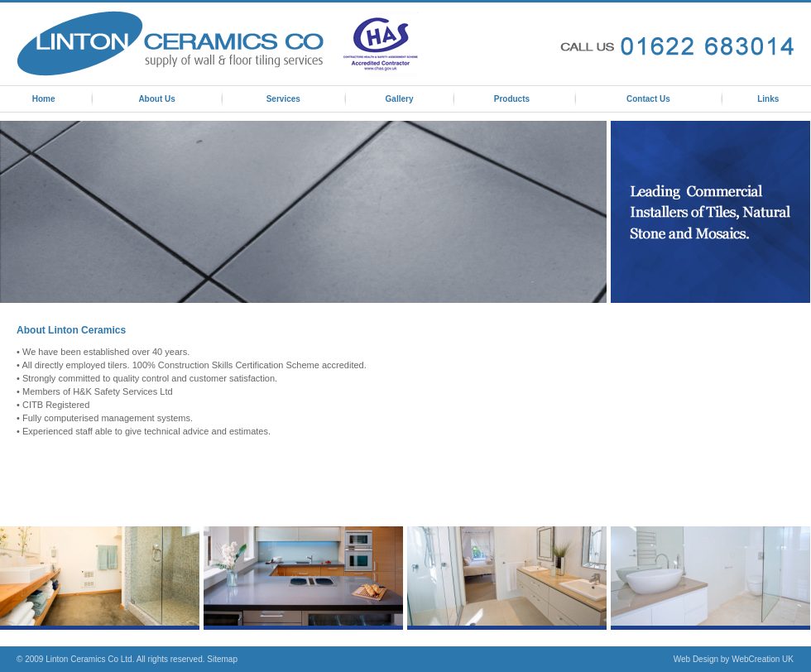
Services (283, 99)
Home (44, 99)
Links (768, 99)
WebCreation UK (763, 659)
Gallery (400, 99)
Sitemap (222, 659)
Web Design (696, 659)
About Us (156, 99)
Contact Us (648, 99)
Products (512, 99)
